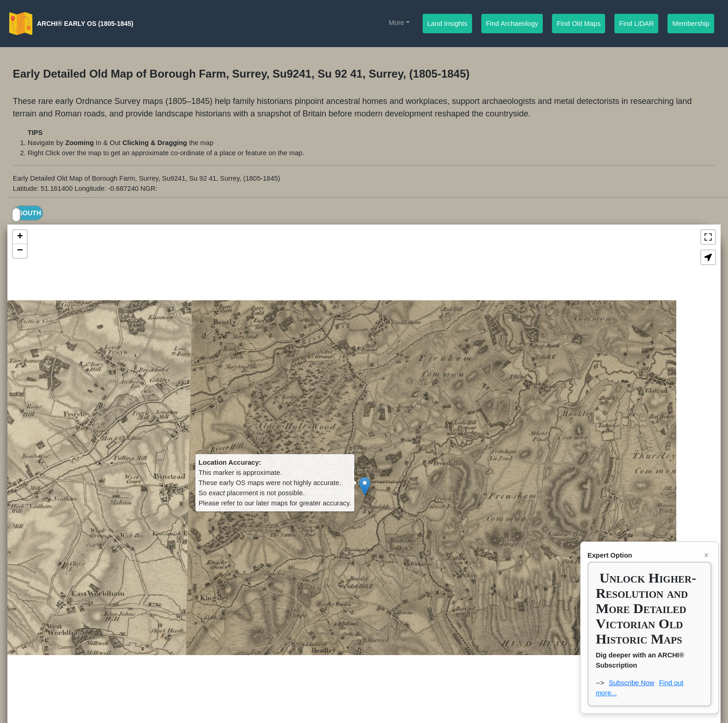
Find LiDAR (637, 23)
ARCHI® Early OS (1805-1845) (85, 24)
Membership (693, 23)
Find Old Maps (581, 23)
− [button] (20, 251)
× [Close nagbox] (706, 555)
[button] (708, 257)
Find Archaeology (514, 23)
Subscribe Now (632, 683)
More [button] (397, 23)
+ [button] (20, 237)
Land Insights (448, 23)
